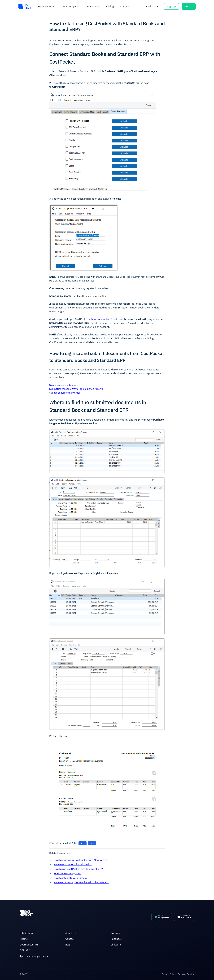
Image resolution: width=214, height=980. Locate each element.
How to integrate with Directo (70, 878)
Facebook (116, 939)
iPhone (93, 319)
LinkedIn (116, 945)
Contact (125, 6)
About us (70, 933)
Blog (68, 945)
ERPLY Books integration (67, 873)
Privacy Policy (169, 974)
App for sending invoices (34, 956)
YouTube (116, 933)
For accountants (47, 6)
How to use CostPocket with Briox (73, 864)
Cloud (114, 319)
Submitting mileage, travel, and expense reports (76, 389)
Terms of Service (186, 974)
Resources (93, 6)
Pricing (110, 6)
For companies (72, 6)
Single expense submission (64, 385)
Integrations (27, 933)
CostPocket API (29, 945)
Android (103, 319)
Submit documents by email (65, 393)
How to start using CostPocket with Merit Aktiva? (81, 860)
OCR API (25, 950)
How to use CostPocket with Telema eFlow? (78, 869)
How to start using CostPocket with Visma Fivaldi (81, 882)
